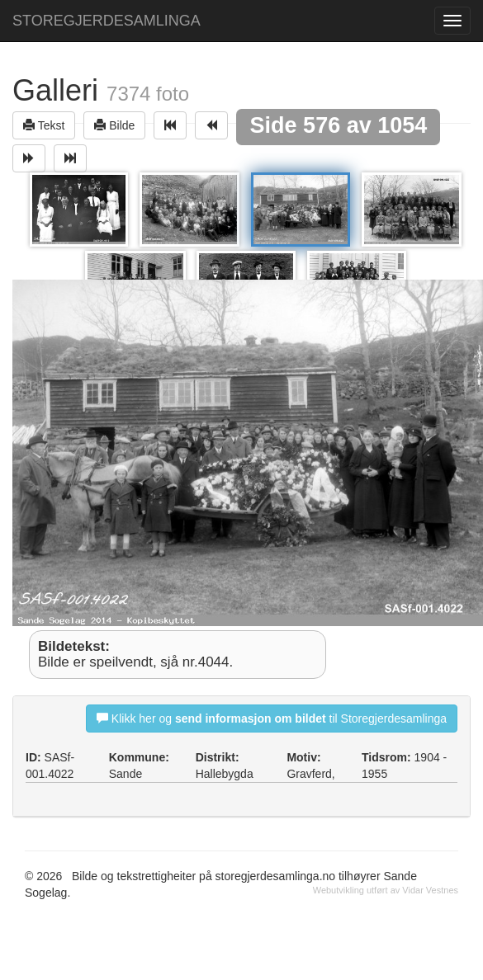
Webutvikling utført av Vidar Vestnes (386, 890)
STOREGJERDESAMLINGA (107, 21)
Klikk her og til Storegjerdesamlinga (272, 718)
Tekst (44, 125)
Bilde (114, 125)
